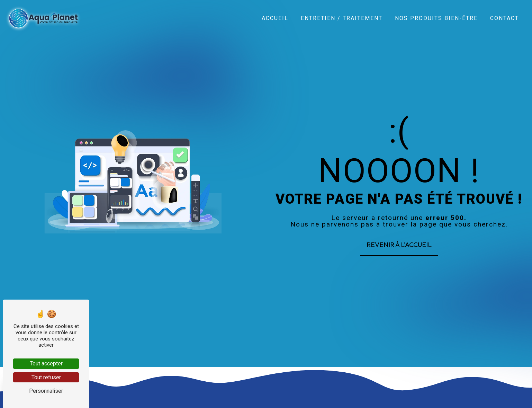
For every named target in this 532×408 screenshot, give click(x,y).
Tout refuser (46, 377)
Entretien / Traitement (342, 18)
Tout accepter (46, 363)
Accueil (275, 18)
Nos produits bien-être (436, 18)
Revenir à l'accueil (399, 245)
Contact (504, 18)
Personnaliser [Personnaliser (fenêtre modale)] (46, 391)
